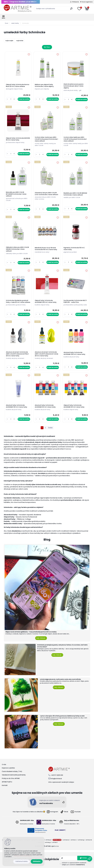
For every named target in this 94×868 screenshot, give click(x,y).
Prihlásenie (75, 2)
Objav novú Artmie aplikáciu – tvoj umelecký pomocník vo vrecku (31, 632)
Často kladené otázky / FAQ (12, 771)
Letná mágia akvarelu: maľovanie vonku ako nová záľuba (60, 679)
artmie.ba (66, 840)
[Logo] (18, 8)
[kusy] (11, 99)
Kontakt (5, 785)
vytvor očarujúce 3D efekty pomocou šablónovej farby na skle (62, 716)
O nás (4, 764)
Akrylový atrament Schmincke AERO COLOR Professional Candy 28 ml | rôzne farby (46, 354)
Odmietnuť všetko (22, 861)
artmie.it (55, 842)
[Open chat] (89, 859)
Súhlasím (37, 861)
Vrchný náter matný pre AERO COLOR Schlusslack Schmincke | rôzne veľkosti (46, 139)
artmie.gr (48, 842)
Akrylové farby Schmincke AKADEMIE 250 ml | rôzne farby (74, 353)
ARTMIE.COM (57, 840)
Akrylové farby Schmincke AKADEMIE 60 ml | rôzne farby (45, 406)
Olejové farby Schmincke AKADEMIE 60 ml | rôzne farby (74, 406)
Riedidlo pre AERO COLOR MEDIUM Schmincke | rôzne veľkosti (75, 194)
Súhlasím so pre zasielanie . (74, 864)
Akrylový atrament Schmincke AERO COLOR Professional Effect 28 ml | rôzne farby (17, 354)
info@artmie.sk (56, 779)
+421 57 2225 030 (57, 775)
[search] (71, 9)
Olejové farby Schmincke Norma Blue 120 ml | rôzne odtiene (18, 85)
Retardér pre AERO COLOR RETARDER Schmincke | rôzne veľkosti (16, 194)
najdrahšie (20, 41)
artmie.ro (74, 840)
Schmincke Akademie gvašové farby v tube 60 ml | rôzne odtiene (18, 301)
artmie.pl (48, 840)
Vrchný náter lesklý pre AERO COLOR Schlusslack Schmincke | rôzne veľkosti (75, 139)
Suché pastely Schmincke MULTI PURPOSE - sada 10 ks (75, 301)
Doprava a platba (8, 768)
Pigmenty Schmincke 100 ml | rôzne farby (74, 249)
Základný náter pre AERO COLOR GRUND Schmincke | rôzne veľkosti (17, 249)
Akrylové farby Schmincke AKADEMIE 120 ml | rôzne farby (17, 406)
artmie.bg (81, 840)
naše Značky (15, 23)
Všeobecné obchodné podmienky (14, 775)
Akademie (37, 515)
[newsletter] (84, 858)
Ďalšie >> (50, 428)
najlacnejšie (9, 41)
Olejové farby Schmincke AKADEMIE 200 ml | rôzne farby (46, 301)
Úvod (6, 23)
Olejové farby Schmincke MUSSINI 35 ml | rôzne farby (18, 139)
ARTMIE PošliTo (7, 782)
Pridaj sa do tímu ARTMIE (11, 778)
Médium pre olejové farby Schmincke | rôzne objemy (44, 85)
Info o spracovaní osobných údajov (61, 782)
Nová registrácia (87, 2)
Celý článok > (41, 638)
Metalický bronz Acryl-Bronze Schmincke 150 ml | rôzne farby (46, 249)
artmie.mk (89, 840)
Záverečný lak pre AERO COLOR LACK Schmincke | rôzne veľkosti (46, 194)
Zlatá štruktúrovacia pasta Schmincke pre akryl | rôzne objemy (73, 86)
